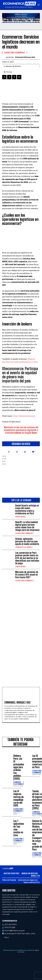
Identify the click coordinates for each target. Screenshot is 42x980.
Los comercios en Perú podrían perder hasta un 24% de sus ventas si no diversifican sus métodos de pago (27, 558)
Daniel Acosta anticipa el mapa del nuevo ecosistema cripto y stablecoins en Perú (27, 509)
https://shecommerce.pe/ (24, 416)
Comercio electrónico (24, 547)
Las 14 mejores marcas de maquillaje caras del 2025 (18, 798)
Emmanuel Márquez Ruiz (25, 57)
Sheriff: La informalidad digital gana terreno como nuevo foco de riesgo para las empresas (27, 526)
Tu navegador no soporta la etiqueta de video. (21, 18)
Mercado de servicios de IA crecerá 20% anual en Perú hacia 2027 (27, 575)
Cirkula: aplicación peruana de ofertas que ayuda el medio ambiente (27, 541)
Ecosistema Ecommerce (24, 533)
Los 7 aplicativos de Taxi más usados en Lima (19, 828)
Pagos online (21, 517)
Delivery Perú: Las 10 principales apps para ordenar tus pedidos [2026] (19, 767)
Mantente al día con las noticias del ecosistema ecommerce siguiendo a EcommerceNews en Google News (21, 430)
